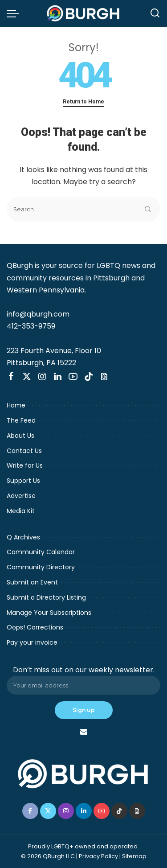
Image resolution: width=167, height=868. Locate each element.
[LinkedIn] (58, 377)
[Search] (155, 13)
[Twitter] (27, 377)
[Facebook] (11, 377)
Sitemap (134, 856)
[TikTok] (89, 377)
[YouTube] (73, 377)
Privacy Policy (98, 856)
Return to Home (83, 101)
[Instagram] (42, 377)
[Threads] (104, 377)
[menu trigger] (15, 13)
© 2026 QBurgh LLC (48, 856)
